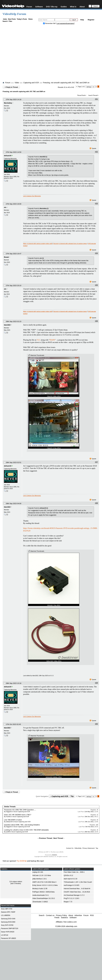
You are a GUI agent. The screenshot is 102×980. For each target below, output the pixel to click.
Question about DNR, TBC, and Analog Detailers (22, 825)
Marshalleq (8, 103)
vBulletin (55, 855)
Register (91, 20)
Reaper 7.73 (68, 902)
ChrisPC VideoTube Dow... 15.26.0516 (77, 892)
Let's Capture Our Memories (32, 196)
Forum (29, 7)
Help (82, 20)
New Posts (12, 19)
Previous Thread (46, 838)
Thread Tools (81, 95)
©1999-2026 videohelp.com (66, 926)
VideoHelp (78, 848)
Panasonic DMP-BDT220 (10, 928)
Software (39, 7)
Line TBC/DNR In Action (13, 820)
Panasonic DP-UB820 (8, 938)
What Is (73, 7)
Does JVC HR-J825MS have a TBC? (18, 815)
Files (10, 21)
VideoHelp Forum (14, 14)
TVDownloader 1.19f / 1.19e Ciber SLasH (78, 882)
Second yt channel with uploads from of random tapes (70, 244)
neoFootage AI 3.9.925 (71, 885)
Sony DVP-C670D (7, 925)
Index (5, 19)
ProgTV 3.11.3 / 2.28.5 (71, 898)
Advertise (78, 915)
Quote (93, 149)
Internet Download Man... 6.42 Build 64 (77, 889)
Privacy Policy (62, 915)
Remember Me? (50, 23)
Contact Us (70, 848)
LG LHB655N (6, 915)
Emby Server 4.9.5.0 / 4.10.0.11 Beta (45, 885)
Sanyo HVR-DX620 (8, 932)
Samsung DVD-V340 (8, 919)
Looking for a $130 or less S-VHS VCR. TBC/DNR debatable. (27, 830)
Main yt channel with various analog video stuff (38, 244)
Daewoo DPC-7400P (8, 912)
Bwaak (6, 257)
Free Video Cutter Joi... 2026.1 (74, 872)
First (89, 87)
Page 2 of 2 (81, 87)
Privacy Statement (89, 848)
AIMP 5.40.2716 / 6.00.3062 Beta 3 (44, 882)
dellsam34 (8, 156)
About (82, 7)
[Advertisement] (24, 54)
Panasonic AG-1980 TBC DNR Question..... (20, 810)
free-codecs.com (70, 922)
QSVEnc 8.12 (68, 875)
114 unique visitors (16, 882)
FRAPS (52, 340)
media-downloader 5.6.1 (41, 895)
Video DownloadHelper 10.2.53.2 (44, 898)
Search (5, 21)
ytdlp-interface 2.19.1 (40, 879)
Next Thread (58, 838)
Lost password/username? (66, 23)
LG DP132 (5, 935)
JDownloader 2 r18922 (40, 902)
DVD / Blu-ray (52, 7)
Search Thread (93, 95)
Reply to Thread (11, 87)
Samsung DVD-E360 (8, 922)
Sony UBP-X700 (7, 909)
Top (72, 796)
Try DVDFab (22, 861)
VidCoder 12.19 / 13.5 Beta (42, 875)
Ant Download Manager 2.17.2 (74, 895)
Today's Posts (22, 19)
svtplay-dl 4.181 (38, 872)
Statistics (64, 918)
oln (5, 207)
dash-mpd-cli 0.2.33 (70, 879)
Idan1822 (7, 325)
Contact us (50, 915)
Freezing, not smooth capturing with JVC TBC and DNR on (66, 83)
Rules (31, 19)
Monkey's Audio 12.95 (40, 889)
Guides (64, 7)
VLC (39, 340)
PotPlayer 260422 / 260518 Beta (43, 892)
